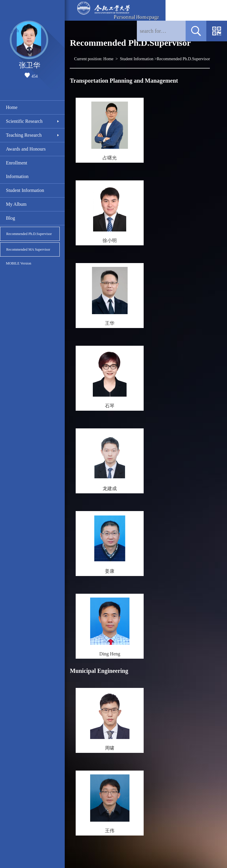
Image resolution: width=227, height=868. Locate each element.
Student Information (25, 190)
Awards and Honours (26, 149)
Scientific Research (24, 121)
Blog (10, 218)
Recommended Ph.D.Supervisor (29, 234)
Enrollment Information (17, 170)
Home (12, 107)
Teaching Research (24, 135)
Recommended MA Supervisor (28, 249)
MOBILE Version (18, 263)
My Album (16, 204)
